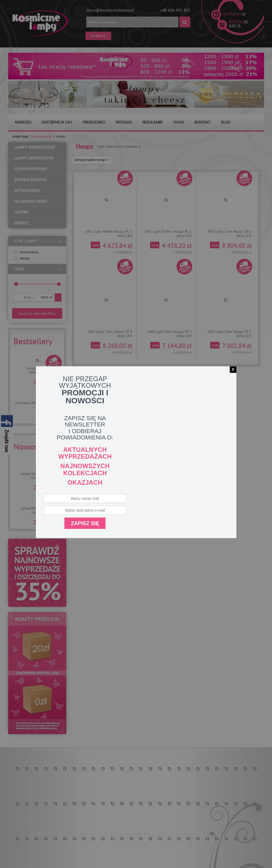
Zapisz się (85, 523)
